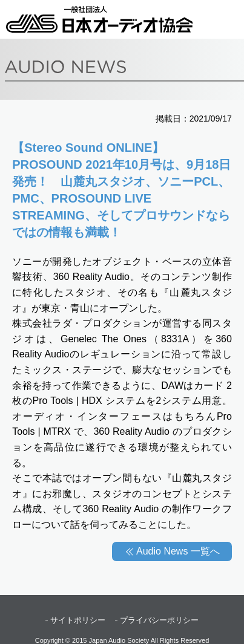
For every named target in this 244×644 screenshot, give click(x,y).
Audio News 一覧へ (178, 551)
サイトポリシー (78, 620)
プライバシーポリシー (159, 620)
